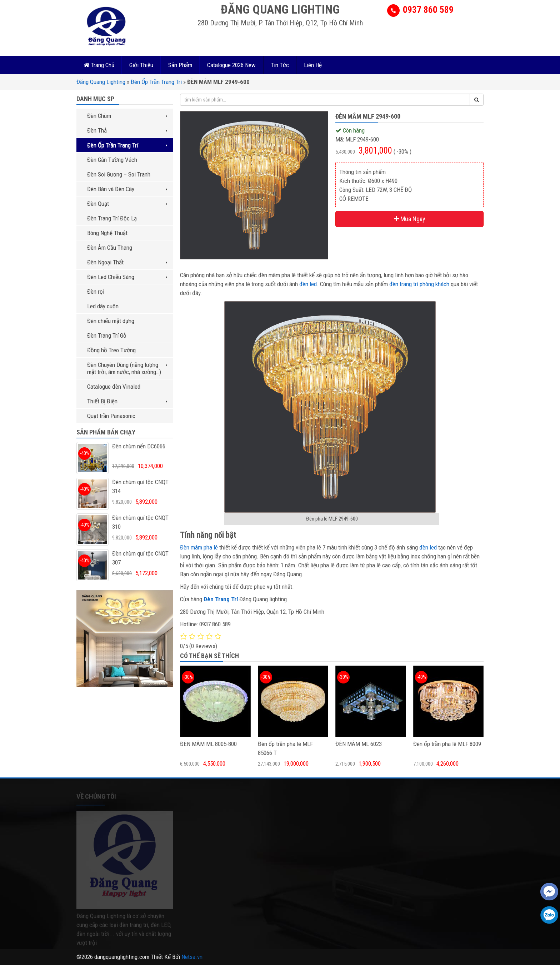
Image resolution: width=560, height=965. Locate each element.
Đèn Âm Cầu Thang (110, 248)
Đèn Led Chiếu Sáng (127, 277)
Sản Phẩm (180, 65)
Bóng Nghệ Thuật (107, 233)
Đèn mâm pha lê (199, 547)
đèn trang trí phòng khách (419, 284)
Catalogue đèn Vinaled (114, 387)
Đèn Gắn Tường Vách (112, 160)
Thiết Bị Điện (127, 401)
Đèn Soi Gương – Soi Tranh (119, 174)
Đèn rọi (96, 292)
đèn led (308, 284)
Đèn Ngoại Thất (127, 262)
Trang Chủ (99, 65)
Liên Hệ (313, 65)
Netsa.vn (192, 957)
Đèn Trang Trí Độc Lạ (112, 218)
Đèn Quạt (127, 204)
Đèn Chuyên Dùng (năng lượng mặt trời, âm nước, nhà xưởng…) (127, 368)
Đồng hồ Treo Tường (111, 350)
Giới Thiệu (141, 65)
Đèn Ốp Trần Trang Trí (156, 82)
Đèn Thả (127, 130)
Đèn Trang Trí (221, 599)
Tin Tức (280, 65)
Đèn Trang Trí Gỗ (107, 335)
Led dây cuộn (103, 306)
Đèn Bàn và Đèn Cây (127, 189)
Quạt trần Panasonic (111, 416)
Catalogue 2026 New (231, 65)
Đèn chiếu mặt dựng (111, 321)
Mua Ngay (410, 219)
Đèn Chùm (127, 116)
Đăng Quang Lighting (101, 82)
